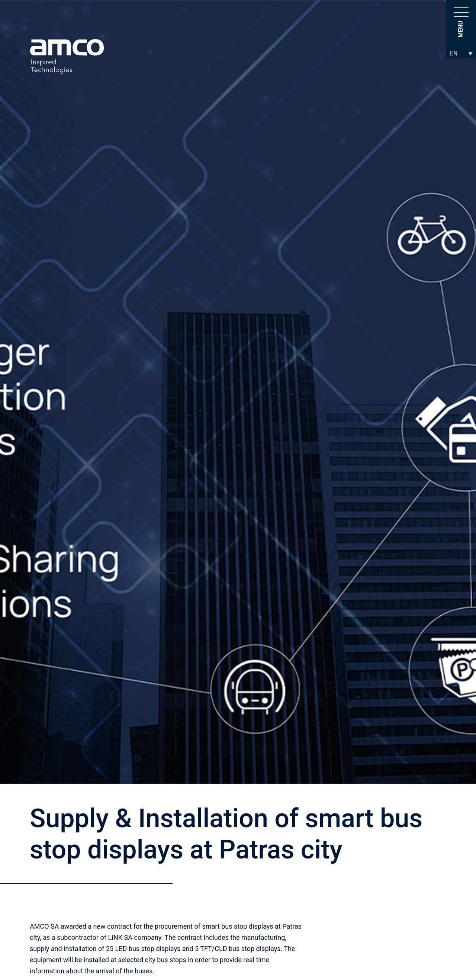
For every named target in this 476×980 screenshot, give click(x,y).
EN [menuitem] (454, 53)
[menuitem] (461, 53)
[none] (461, 53)
